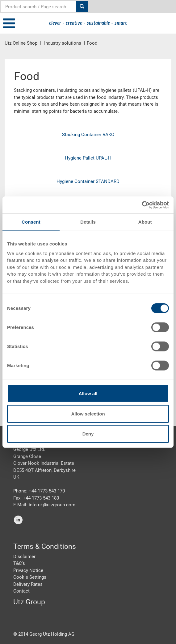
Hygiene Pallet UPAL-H (88, 158)
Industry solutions (63, 43)
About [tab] (145, 222)
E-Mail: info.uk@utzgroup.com (44, 505)
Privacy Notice (28, 570)
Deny (88, 434)
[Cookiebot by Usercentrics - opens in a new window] (142, 205)
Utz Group (29, 602)
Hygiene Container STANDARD (88, 181)
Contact (21, 591)
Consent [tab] (31, 222)
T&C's (19, 563)
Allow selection (88, 413)
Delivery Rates (28, 584)
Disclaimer (24, 557)
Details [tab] (88, 222)
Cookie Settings (30, 577)
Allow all (88, 393)
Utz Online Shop (21, 43)
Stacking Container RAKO (88, 135)
